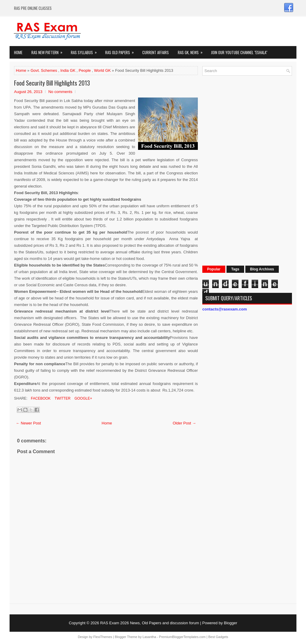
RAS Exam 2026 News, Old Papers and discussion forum (150, 623)
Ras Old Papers (121, 51)
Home (18, 52)
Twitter (62, 398)
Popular (214, 269)
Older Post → (184, 423)
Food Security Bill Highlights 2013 (52, 83)
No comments (60, 92)
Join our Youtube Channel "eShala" (239, 52)
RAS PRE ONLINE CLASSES (33, 8)
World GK (102, 70)
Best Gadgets (218, 637)
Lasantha (149, 637)
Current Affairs (156, 52)
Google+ (83, 398)
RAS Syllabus (86, 51)
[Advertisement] (247, 170)
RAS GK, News (192, 51)
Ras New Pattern (49, 51)
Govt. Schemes (44, 70)
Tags (235, 269)
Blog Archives (262, 269)
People (85, 70)
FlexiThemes (103, 637)
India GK (68, 70)
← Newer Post (28, 423)
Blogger (231, 623)
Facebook (40, 398)
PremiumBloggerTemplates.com (182, 637)
